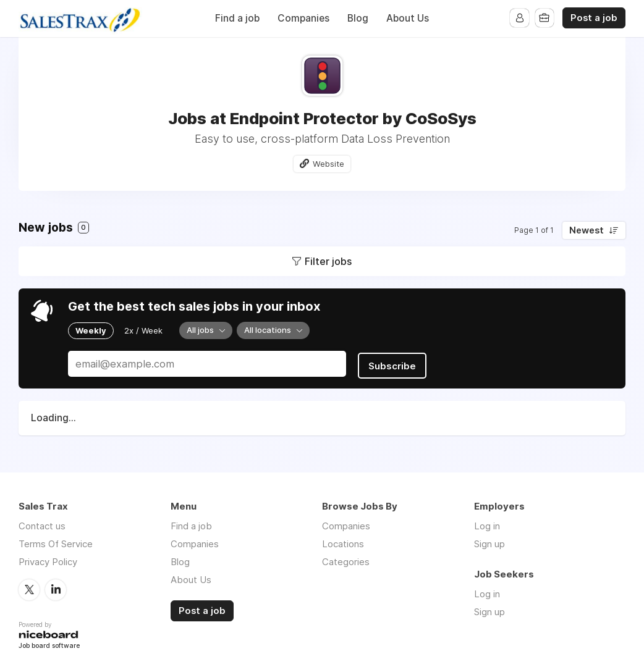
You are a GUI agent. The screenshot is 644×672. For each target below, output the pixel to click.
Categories (346, 560)
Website (329, 164)
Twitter (29, 587)
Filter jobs (328, 261)
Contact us (42, 524)
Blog (358, 18)
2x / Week (143, 330)
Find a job (237, 18)
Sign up (489, 542)
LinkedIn (56, 587)
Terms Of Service (56, 542)
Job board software (49, 644)
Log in (487, 524)
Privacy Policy (48, 560)
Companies (303, 18)
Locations (343, 542)
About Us (408, 18)
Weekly (91, 330)
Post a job (594, 18)
